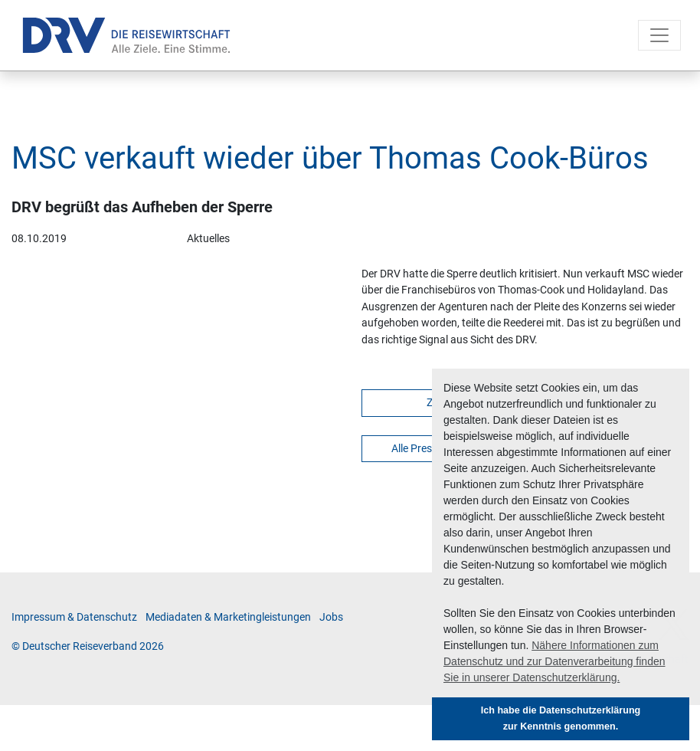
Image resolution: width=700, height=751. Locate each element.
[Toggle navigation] (659, 35)
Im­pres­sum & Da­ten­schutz (74, 617)
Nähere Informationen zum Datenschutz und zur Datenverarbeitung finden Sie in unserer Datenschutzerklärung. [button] (554, 661)
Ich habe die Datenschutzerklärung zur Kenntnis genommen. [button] (561, 718)
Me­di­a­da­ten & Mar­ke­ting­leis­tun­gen (228, 617)
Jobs (331, 617)
